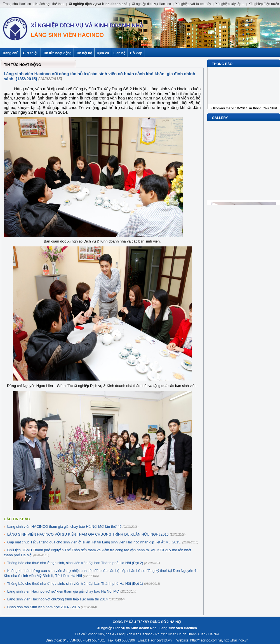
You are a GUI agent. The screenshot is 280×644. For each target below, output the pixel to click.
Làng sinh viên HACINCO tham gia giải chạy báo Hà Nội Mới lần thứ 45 (64, 527)
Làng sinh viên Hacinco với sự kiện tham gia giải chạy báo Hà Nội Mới (63, 591)
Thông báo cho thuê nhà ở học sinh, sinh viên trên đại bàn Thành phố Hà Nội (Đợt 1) (75, 584)
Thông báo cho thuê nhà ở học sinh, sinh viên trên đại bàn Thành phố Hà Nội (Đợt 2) (75, 563)
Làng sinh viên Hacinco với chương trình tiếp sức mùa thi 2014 (57, 599)
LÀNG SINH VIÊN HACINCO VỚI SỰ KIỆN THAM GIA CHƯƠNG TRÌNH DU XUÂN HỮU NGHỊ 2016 (88, 534)
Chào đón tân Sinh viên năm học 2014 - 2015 (44, 607)
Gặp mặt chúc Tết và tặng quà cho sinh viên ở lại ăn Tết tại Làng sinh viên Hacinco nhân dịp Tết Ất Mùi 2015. (94, 542)
